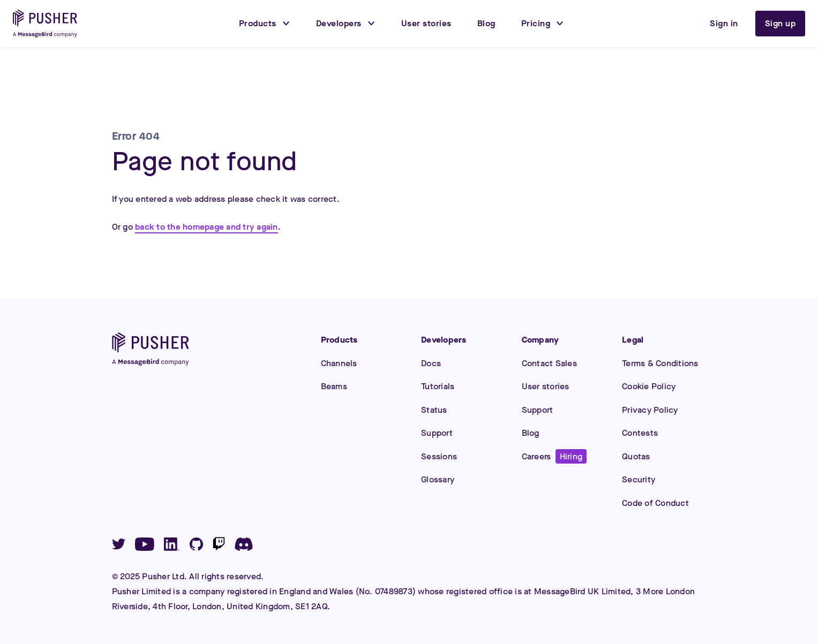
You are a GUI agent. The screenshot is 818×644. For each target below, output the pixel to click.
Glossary (438, 479)
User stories (546, 386)
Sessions (439, 456)
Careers (554, 456)
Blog (531, 433)
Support (437, 433)
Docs (431, 363)
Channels (339, 363)
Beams (334, 386)
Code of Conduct (655, 503)
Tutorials (438, 386)
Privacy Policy (650, 410)
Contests (640, 433)
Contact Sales (549, 363)
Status (434, 410)
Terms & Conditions (660, 363)
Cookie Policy (649, 386)
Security (639, 479)
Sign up (781, 23)
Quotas (636, 456)
